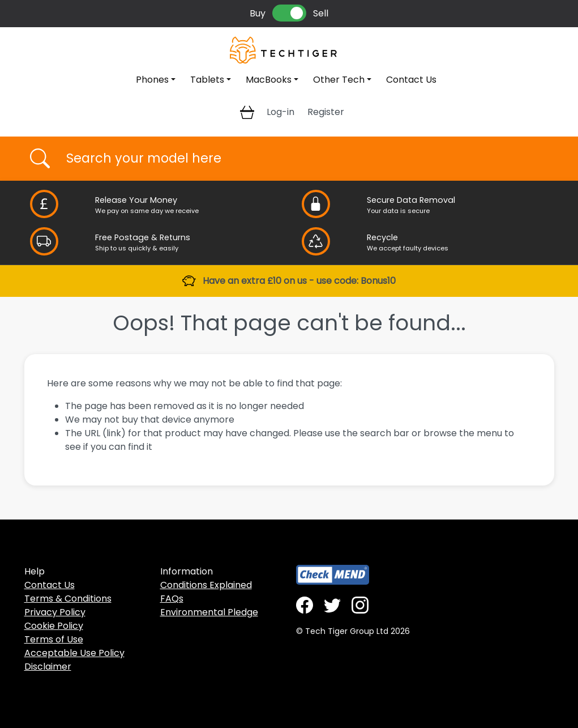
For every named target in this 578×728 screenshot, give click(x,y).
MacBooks (269, 80)
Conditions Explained (206, 585)
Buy (258, 13)
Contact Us (411, 80)
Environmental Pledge (209, 612)
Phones (152, 80)
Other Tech (339, 80)
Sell (321, 13)
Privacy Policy (55, 612)
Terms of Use (54, 639)
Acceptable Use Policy (74, 653)
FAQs (172, 599)
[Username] (299, 159)
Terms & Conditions (68, 599)
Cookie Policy (54, 626)
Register (326, 112)
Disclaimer (48, 667)
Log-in (281, 112)
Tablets (207, 80)
